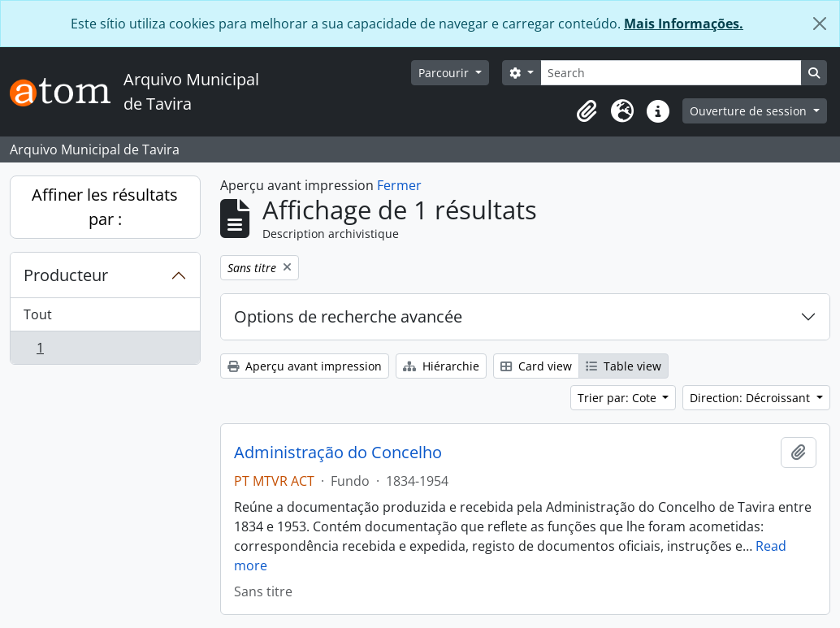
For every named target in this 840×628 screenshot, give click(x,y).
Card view (536, 366)
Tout (38, 314)
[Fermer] (820, 24)
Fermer (399, 185)
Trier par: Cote (619, 398)
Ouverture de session (750, 111)
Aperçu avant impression (305, 366)
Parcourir (445, 73)
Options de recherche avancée (348, 316)
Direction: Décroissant (751, 398)
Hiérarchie (441, 366)
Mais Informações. (684, 24)
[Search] (671, 73)
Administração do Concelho (338, 453)
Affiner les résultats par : (105, 207)
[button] (587, 111)
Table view (624, 366)
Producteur (66, 275)
